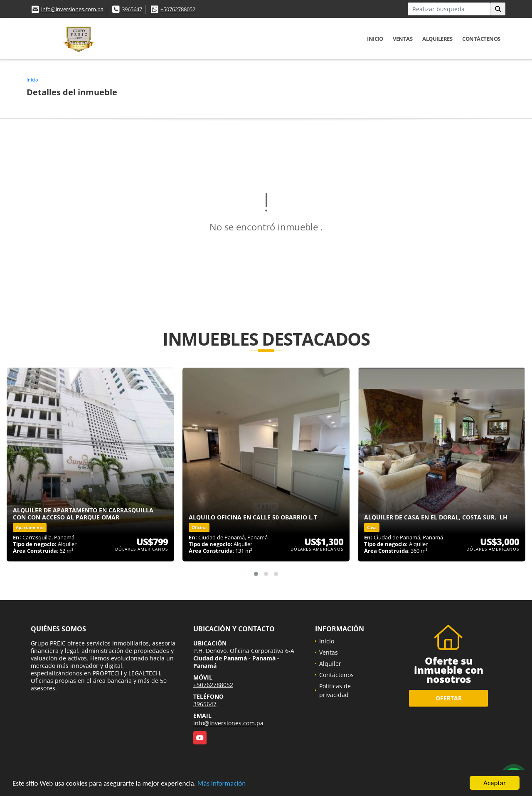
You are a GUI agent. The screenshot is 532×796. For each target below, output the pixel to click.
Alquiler (330, 664)
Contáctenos (481, 39)
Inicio (375, 39)
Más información (222, 783)
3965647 (132, 9)
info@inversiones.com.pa (72, 9)
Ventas (403, 39)
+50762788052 (178, 9)
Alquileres (437, 39)
